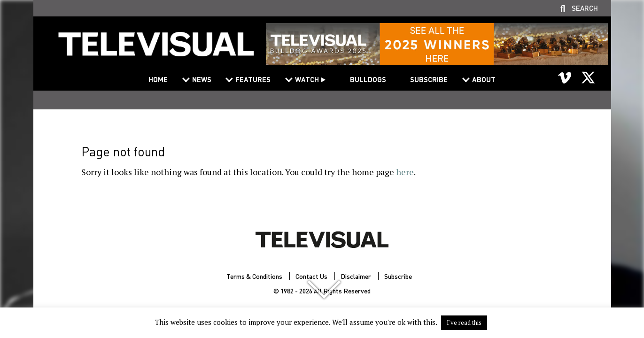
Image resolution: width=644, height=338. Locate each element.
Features (253, 79)
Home (158, 79)
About (484, 79)
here (405, 172)
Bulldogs (368, 79)
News (202, 79)
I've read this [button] (464, 323)
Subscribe (429, 79)
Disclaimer (356, 276)
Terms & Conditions (254, 276)
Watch (307, 79)
